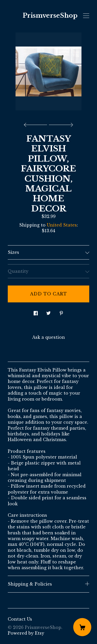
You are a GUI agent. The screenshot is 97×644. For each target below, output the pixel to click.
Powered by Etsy (26, 633)
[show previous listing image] (37, 123)
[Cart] (82, 627)
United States (62, 225)
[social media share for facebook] (36, 312)
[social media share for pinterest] (61, 312)
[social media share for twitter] (48, 312)
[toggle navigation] (86, 16)
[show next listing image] (60, 123)
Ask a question (48, 337)
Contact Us (20, 619)
